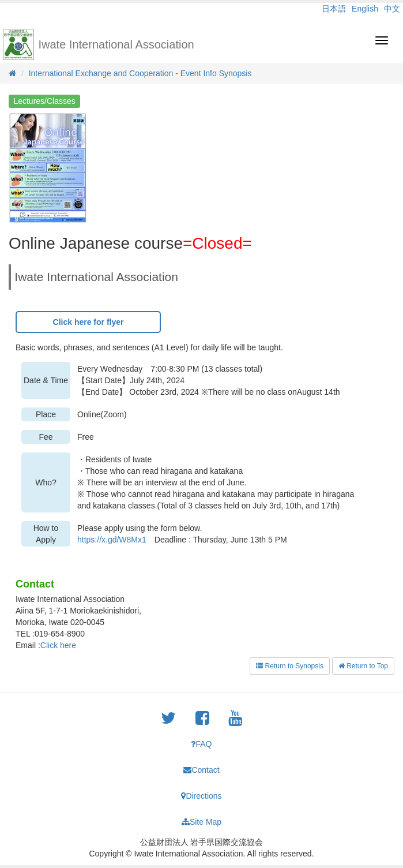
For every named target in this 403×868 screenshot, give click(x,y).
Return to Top (363, 666)
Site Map (201, 822)
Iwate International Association (116, 44)
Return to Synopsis (290, 666)
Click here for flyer (88, 322)
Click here (58, 645)
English (365, 9)
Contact (201, 770)
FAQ (201, 744)
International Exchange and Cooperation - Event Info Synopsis (140, 73)
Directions (201, 796)
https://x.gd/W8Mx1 (112, 540)
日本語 (334, 9)
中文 (392, 9)
